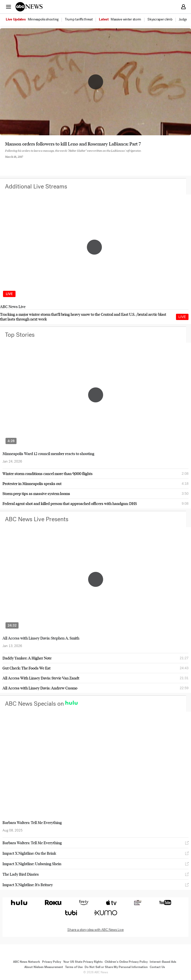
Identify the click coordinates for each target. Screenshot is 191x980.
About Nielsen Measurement (44, 967)
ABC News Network (27, 962)
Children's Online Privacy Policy (126, 962)
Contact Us (157, 967)
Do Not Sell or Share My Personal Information (116, 967)
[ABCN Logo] (29, 7)
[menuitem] (43, 19)
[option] (35, 20)
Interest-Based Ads (163, 962)
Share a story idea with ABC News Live (95, 930)
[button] (9, 6)
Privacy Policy (52, 962)
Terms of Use (74, 967)
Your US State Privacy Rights (83, 962)
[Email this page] (33, 161)
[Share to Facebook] (6, 161)
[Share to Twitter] (20, 161)
